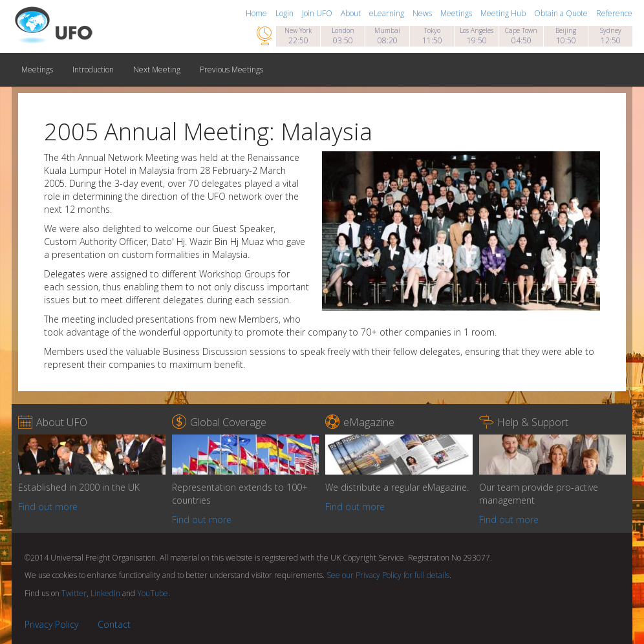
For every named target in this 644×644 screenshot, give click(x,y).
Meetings (457, 13)
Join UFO (318, 13)
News (423, 13)
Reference (614, 13)
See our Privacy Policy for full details (388, 575)
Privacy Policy (51, 624)
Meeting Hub (504, 13)
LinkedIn (105, 593)
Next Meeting (157, 70)
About (352, 13)
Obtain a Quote (562, 13)
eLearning (388, 13)
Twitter (74, 593)
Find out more (48, 507)
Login (285, 13)
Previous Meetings (231, 70)
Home (257, 13)
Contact (114, 624)
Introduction (93, 70)
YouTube (153, 593)
